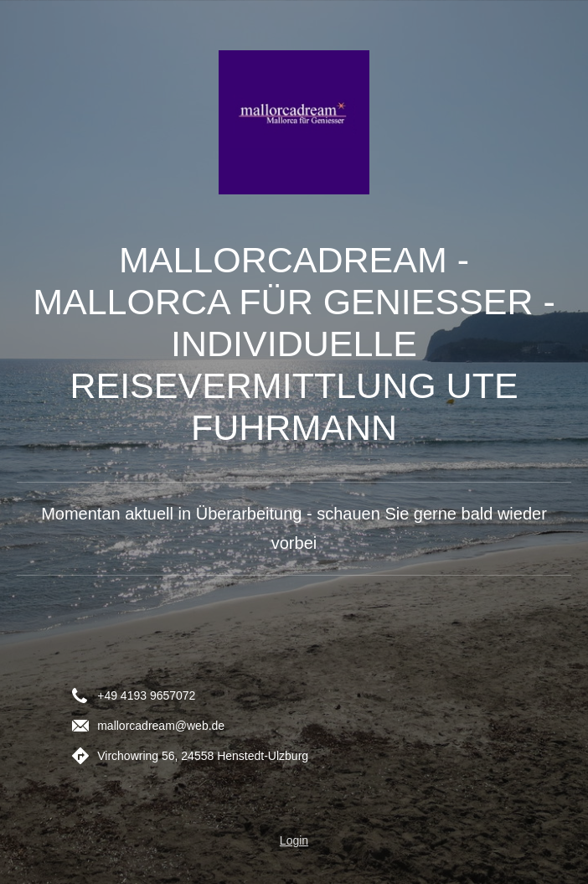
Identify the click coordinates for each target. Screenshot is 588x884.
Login (294, 840)
